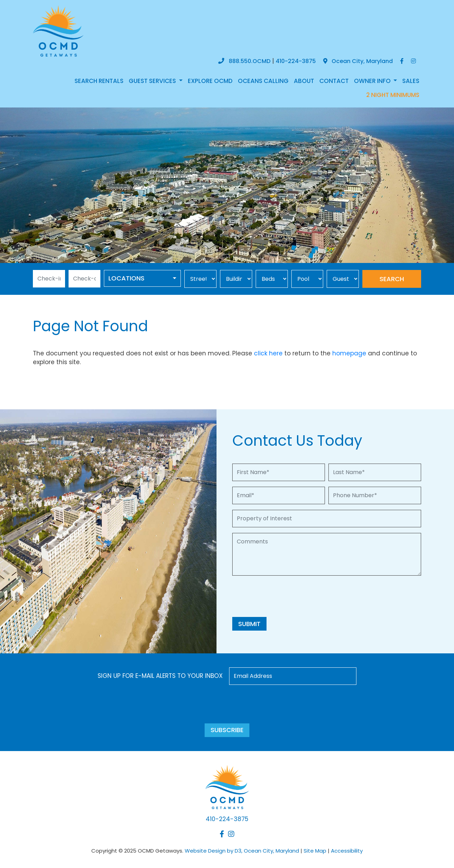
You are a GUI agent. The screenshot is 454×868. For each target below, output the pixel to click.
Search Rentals (99, 81)
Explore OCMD (210, 81)
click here (268, 353)
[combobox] (142, 278)
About (304, 81)
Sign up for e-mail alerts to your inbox (160, 676)
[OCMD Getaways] (58, 31)
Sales (411, 81)
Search (392, 279)
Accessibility (347, 851)
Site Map (315, 851)
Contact (334, 81)
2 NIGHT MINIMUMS (393, 95)
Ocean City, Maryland (358, 61)
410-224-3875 (296, 61)
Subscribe (227, 730)
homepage (349, 353)
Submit (249, 624)
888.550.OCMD (250, 61)
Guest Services (153, 81)
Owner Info (373, 81)
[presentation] (285, 595)
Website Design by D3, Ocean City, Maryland (242, 851)
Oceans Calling (263, 81)
